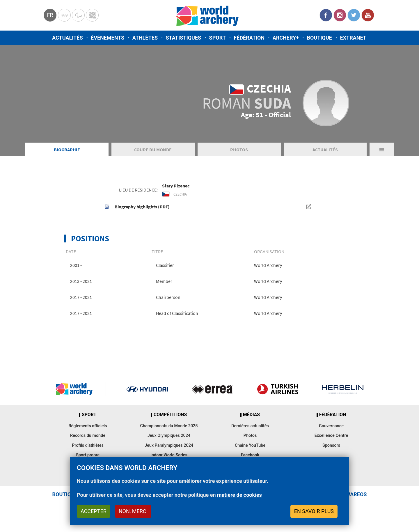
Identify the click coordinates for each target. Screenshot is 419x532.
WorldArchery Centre (92, 15)
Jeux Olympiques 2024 (169, 436)
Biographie (67, 150)
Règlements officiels (88, 426)
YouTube (368, 15)
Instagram (340, 15)
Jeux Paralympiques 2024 (169, 445)
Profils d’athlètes (88, 445)
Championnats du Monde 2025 (169, 426)
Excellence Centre (331, 436)
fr (50, 15)
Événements (108, 38)
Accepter (94, 511)
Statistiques (183, 38)
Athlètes (145, 38)
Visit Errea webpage (213, 389)
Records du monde (88, 436)
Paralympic (78, 15)
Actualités (68, 38)
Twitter (354, 15)
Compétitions (170, 415)
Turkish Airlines (278, 389)
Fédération (249, 38)
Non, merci (133, 511)
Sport (218, 38)
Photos (239, 150)
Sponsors (331, 445)
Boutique (319, 38)
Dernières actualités (250, 426)
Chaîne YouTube (250, 445)
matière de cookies (239, 495)
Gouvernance (331, 426)
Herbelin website (343, 389)
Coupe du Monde (153, 150)
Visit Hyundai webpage (147, 389)
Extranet (353, 38)
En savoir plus (314, 511)
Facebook (326, 15)
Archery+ (286, 38)
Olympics (64, 15)
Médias (251, 415)
